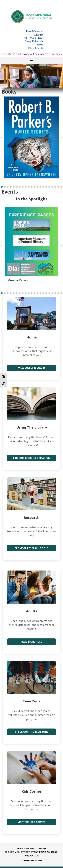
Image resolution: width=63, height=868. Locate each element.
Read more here (32, 642)
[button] (2, 187)
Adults (32, 611)
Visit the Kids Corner (32, 822)
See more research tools (32, 548)
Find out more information (32, 458)
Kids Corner (31, 791)
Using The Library (32, 427)
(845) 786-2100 (35, 48)
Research (32, 518)
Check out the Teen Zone (32, 732)
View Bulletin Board (32, 368)
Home (32, 337)
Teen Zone (32, 701)
